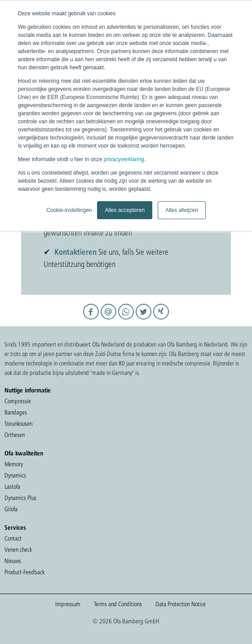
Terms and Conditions (118, 604)
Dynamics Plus (20, 498)
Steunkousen (18, 423)
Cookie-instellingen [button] (69, 210)
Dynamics (15, 475)
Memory (14, 464)
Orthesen (15, 435)
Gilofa (11, 509)
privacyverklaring (124, 159)
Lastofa (12, 486)
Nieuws (13, 561)
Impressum (68, 604)
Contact (13, 538)
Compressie (18, 401)
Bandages (16, 412)
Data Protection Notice (181, 604)
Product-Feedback (24, 572)
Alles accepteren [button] (125, 210)
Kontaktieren (75, 252)
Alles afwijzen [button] (182, 210)
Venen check (18, 549)
